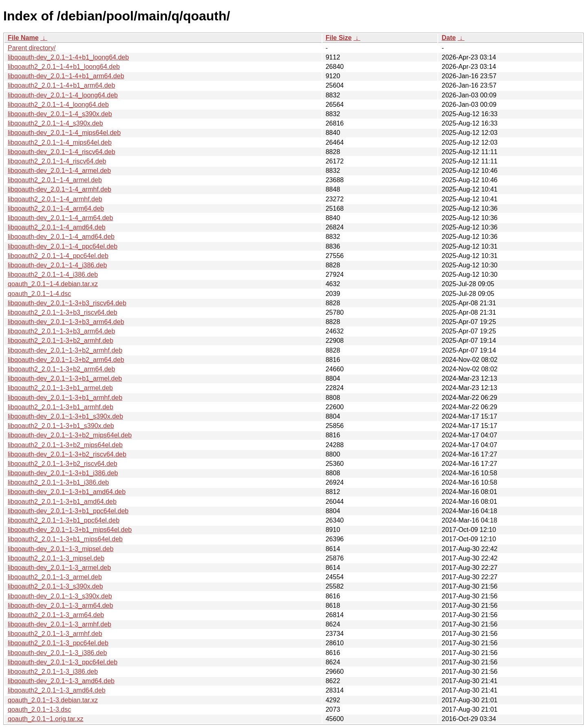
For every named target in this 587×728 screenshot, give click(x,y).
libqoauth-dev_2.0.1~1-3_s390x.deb (60, 596)
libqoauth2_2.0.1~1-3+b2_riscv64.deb (63, 464)
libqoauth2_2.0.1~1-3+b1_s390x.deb (61, 426)
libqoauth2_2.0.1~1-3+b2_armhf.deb (61, 341)
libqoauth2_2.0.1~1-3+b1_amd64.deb (62, 502)
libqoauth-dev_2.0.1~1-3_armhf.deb (60, 624)
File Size (339, 38)
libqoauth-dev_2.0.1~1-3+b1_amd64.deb (67, 492)
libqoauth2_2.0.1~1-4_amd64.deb (57, 227)
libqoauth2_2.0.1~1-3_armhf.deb (55, 634)
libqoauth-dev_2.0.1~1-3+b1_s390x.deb (65, 416)
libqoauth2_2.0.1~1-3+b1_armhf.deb (61, 407)
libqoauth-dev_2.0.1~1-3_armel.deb (59, 568)
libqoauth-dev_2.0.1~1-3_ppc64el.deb (63, 662)
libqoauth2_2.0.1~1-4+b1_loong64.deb (64, 67)
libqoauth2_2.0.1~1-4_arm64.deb (56, 208)
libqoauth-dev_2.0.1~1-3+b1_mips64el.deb (70, 530)
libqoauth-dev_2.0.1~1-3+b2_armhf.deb (65, 350)
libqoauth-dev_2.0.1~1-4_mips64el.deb (64, 133)
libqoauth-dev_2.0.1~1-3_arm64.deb (60, 606)
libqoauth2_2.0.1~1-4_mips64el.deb (60, 142)
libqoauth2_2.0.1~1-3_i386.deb (53, 672)
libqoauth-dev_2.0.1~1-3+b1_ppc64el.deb (68, 511)
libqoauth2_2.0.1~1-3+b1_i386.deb (58, 482)
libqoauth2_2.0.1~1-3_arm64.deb (56, 615)
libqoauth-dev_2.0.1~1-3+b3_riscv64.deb (67, 303)
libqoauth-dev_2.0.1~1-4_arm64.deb (60, 218)
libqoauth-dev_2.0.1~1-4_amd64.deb (61, 237)
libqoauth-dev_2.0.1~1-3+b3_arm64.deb (66, 322)
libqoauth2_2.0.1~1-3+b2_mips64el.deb (65, 445)
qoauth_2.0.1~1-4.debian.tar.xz (53, 284)
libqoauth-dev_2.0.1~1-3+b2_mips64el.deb (70, 435)
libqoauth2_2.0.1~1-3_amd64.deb (57, 690)
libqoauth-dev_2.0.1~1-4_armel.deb (59, 171)
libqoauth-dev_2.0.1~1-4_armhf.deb (60, 189)
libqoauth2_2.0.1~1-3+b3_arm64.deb (61, 331)
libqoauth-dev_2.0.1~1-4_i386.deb (57, 265)
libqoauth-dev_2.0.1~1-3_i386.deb (57, 653)
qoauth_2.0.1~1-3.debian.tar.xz (53, 700)
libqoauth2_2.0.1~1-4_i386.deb (53, 275)
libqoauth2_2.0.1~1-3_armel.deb (55, 577)
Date (449, 38)
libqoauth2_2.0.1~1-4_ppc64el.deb (58, 256)
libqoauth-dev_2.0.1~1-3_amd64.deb (61, 681)
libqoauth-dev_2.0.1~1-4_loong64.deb (63, 95)
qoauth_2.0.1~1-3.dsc (39, 709)
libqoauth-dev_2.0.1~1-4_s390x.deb (60, 114)
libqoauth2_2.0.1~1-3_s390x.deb (55, 586)
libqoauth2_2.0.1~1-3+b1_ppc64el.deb (64, 520)
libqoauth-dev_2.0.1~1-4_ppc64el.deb (63, 246)
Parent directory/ (32, 48)
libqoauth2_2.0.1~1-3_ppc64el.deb (58, 643)
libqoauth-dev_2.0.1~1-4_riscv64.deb (62, 152)
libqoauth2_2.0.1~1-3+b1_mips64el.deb (65, 539)
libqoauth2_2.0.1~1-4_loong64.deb (58, 105)
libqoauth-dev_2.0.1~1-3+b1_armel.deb (65, 378)
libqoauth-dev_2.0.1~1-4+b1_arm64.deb (66, 76)
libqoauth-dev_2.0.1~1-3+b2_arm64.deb (66, 360)
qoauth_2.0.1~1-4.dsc (39, 294)
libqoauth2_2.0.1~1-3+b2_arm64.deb (61, 369)
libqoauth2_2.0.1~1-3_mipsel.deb (56, 558)
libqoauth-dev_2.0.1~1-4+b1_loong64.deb (68, 57)
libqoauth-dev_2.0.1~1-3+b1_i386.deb (63, 473)
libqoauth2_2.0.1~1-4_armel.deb (55, 180)
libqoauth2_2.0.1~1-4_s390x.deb (55, 123)
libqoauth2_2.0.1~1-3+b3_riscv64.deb (63, 312)
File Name (23, 38)
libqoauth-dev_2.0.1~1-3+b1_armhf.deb (65, 398)
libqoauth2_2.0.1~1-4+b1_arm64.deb (61, 85)
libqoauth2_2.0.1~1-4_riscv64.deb (57, 161)
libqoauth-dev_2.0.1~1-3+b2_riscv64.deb (67, 454)
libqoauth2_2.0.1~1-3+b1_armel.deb (60, 388)
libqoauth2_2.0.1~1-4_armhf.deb (55, 199)
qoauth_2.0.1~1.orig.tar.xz (45, 719)
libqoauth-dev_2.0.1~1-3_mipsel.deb (61, 549)
